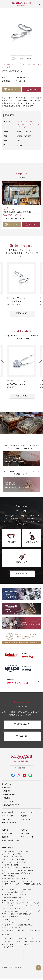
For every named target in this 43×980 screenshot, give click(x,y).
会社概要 (7, 798)
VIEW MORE (22, 313)
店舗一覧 (7, 791)
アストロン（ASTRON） (11, 903)
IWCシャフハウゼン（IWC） (12, 854)
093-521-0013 (14, 215)
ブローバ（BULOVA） (29, 903)
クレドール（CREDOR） (26, 870)
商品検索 (22, 768)
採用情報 (5, 830)
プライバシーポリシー (29, 837)
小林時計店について (9, 787)
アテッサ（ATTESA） (30, 911)
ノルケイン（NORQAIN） (11, 865)
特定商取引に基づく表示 (11, 840)
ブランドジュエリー (28, 812)
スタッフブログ (26, 819)
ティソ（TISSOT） (9, 870)
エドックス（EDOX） (9, 881)
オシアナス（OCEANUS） (11, 911)
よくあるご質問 (7, 833)
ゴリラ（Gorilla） (34, 930)
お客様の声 (6, 819)
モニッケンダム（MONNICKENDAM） (15, 944)
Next (40, 277)
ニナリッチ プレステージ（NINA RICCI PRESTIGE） (20, 941)
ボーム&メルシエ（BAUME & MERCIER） (17, 868)
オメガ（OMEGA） (9, 851)
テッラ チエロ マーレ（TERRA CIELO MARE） (18, 925)
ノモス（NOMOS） (9, 876)
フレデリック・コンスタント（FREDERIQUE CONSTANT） (21, 885)
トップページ (7, 784)
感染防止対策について (11, 805)
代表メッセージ (9, 794)
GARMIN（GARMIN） (9, 917)
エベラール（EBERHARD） (11, 873)
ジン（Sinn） (28, 873)
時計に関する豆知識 (9, 823)
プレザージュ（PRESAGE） (12, 897)
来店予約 (32, 89)
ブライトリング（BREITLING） (13, 857)
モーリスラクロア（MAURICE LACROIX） (17, 889)
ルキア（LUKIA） (23, 914)
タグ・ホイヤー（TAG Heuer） (13, 862)
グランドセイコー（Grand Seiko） (14, 859)
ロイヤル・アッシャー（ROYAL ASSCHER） (19, 64)
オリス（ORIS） (25, 881)
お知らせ (24, 830)
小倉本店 (9, 208)
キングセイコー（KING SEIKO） (13, 895)
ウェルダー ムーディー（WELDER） (15, 919)
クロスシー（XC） (8, 914)
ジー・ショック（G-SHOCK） (13, 908)
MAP (37, 212)
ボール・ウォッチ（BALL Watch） (14, 879)
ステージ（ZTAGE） (9, 922)
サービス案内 (8, 801)
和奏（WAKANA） (8, 947)
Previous (3, 277)
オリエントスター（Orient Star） (14, 930)
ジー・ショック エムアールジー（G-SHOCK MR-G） (21, 906)
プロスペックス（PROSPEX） (12, 900)
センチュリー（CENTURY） (12, 928)
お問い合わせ (11, 89)
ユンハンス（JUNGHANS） (11, 892)
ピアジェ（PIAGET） (25, 851)
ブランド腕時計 (7, 812)
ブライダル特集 (7, 816)
